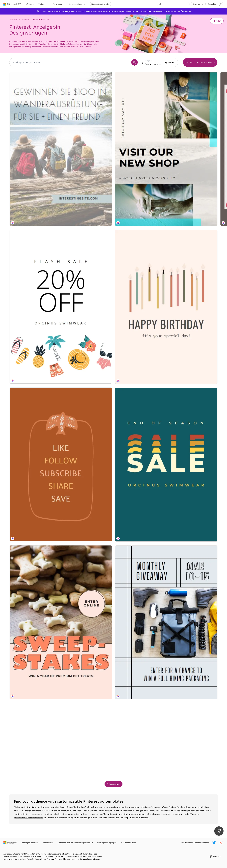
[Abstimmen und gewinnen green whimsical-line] (140, 188)
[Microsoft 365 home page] (13, 4)
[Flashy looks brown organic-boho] (87, 267)
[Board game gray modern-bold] (34, 424)
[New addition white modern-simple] (193, 345)
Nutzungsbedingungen (107, 843)
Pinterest (25, 20)
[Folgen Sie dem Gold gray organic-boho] (87, 502)
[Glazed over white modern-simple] (140, 581)
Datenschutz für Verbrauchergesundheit (75, 843)
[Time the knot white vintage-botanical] (87, 188)
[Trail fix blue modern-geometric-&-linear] (34, 660)
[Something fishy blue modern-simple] (140, 660)
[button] (217, 21)
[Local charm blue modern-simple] (193, 581)
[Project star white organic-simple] (87, 660)
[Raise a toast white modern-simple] (193, 738)
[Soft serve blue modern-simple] (140, 502)
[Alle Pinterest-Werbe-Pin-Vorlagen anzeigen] (113, 784)
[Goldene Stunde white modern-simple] (193, 502)
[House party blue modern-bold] (193, 267)
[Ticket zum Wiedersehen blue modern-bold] (193, 188)
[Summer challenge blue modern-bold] (87, 424)
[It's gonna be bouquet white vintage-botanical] (193, 109)
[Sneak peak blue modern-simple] (87, 581)
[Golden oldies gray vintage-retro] (140, 738)
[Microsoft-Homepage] (10, 843)
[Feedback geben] (219, 831)
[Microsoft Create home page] (30, 4)
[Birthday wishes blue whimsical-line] (193, 660)
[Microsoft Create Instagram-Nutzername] (221, 843)
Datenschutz (48, 843)
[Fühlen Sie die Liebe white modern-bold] (140, 345)
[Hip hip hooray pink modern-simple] (34, 502)
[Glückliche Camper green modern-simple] (140, 267)
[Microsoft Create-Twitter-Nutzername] (214, 843)
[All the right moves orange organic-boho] (34, 267)
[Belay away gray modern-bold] (87, 345)
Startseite (13, 20)
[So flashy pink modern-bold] (193, 424)
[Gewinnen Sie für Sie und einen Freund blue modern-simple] (34, 109)
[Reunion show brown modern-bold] (34, 738)
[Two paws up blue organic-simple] (140, 424)
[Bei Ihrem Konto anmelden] (215, 4)
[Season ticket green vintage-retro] (34, 581)
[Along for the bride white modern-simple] (140, 109)
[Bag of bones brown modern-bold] (34, 345)
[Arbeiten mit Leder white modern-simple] (87, 109)
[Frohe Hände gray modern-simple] (87, 738)
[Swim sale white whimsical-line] (34, 188)
